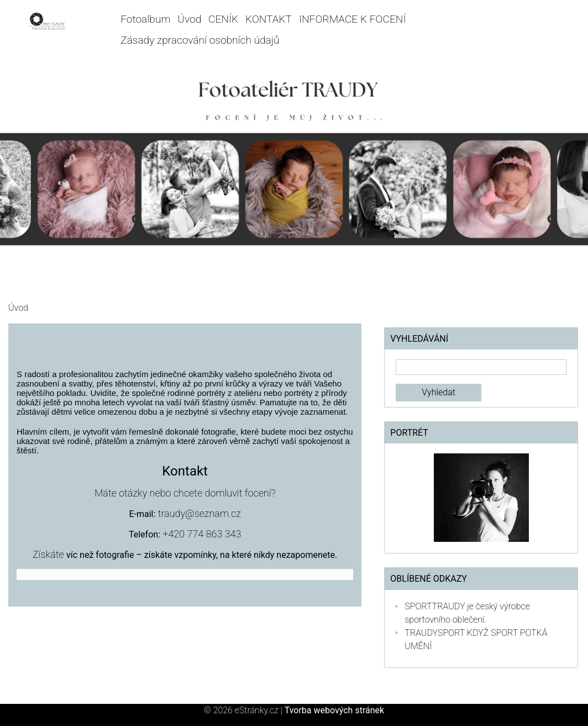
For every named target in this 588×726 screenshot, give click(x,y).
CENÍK (223, 19)
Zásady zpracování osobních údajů (200, 40)
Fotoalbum (145, 19)
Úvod (189, 19)
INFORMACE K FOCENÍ (353, 19)
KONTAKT (269, 19)
